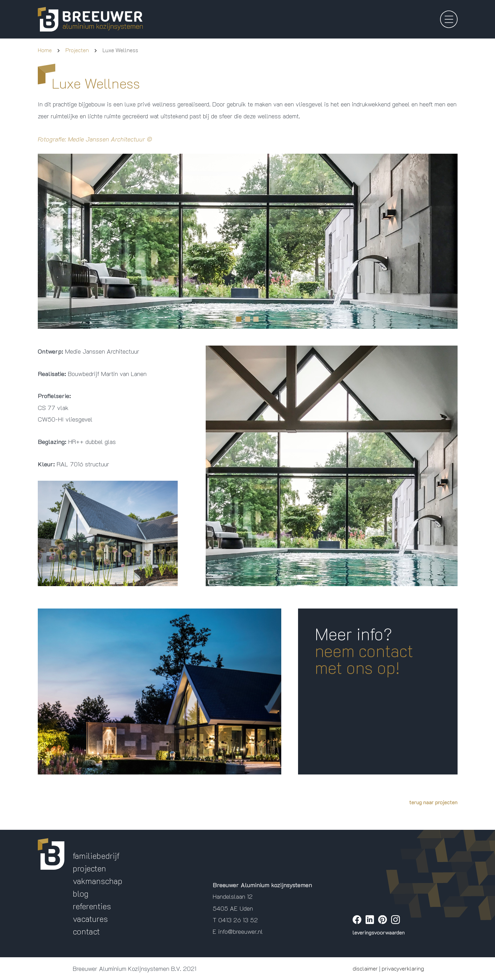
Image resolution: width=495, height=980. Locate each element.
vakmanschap (98, 881)
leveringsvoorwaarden (379, 932)
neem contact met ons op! (364, 659)
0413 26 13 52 (238, 920)
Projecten (77, 50)
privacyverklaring (403, 968)
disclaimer (365, 968)
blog (81, 893)
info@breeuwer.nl (241, 931)
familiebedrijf (96, 856)
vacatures (90, 919)
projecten (89, 868)
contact (86, 931)
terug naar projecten (433, 802)
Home (45, 50)
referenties (92, 906)
